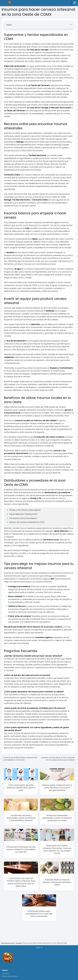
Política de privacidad (10, 976)
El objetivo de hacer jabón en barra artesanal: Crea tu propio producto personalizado (58, 759)
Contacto (5, 974)
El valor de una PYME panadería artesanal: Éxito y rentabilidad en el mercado (20, 759)
